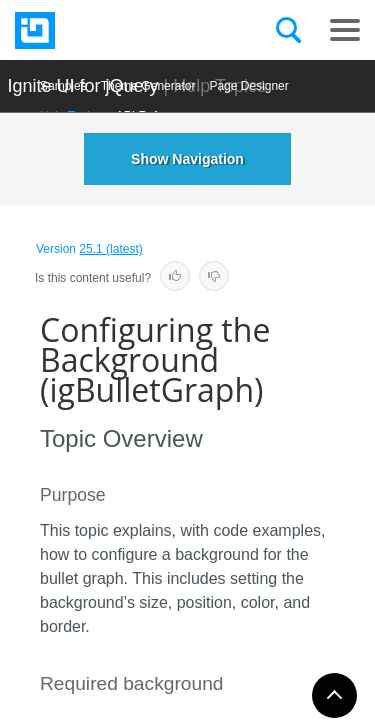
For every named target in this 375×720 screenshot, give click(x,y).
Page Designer (248, 86)
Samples (63, 86)
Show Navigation (187, 159)
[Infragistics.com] (115, 30)
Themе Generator (148, 86)
